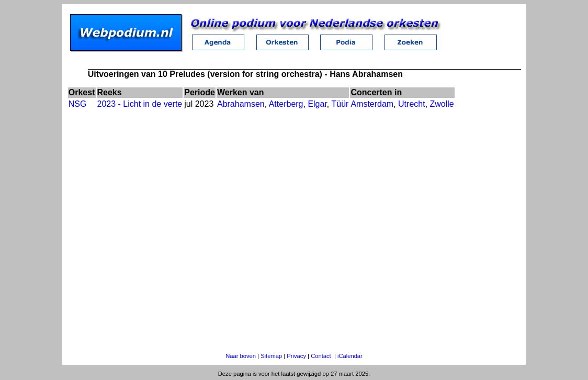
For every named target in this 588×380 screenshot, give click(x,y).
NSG (78, 104)
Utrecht (412, 104)
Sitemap (271, 356)
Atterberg (286, 104)
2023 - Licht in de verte (140, 104)
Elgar (317, 104)
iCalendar (350, 356)
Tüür (340, 104)
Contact (321, 356)
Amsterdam (372, 104)
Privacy (296, 356)
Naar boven (241, 356)
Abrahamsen (241, 104)
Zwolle (442, 104)
